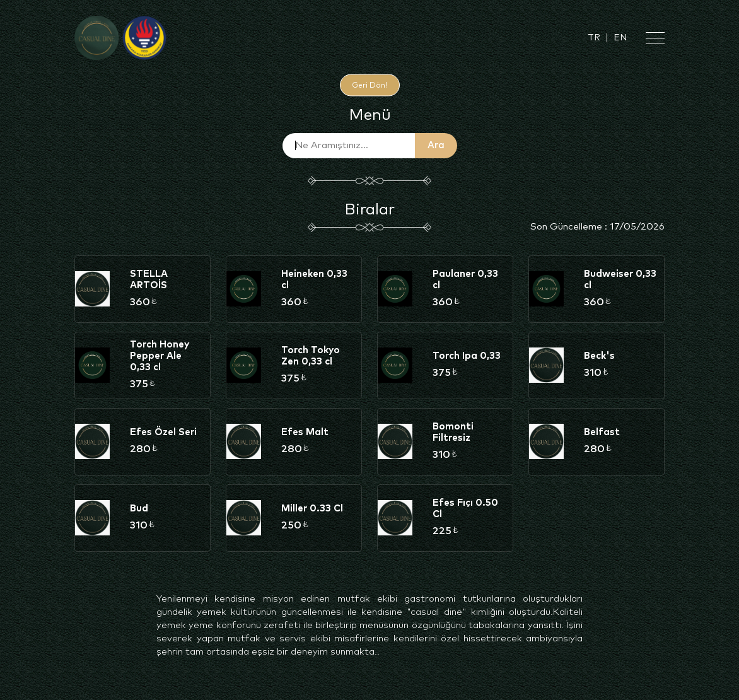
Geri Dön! (369, 85)
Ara (436, 145)
